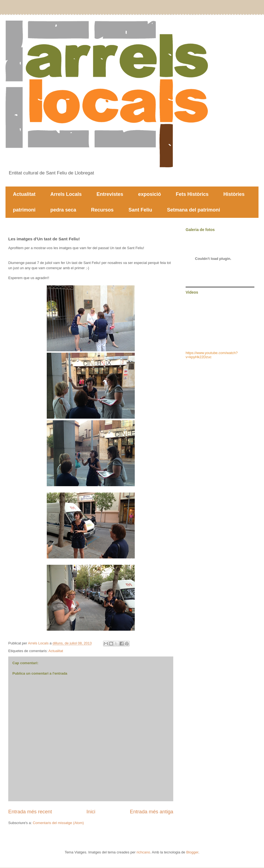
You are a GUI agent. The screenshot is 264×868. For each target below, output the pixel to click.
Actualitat (24, 194)
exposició (149, 194)
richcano (143, 852)
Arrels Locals (66, 194)
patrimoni (24, 210)
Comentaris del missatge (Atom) (58, 823)
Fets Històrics (192, 194)
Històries (234, 194)
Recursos (102, 210)
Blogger (192, 852)
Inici (91, 812)
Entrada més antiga (152, 812)
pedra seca (63, 210)
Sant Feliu (140, 210)
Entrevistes (110, 194)
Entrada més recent (30, 812)
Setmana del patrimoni (193, 210)
